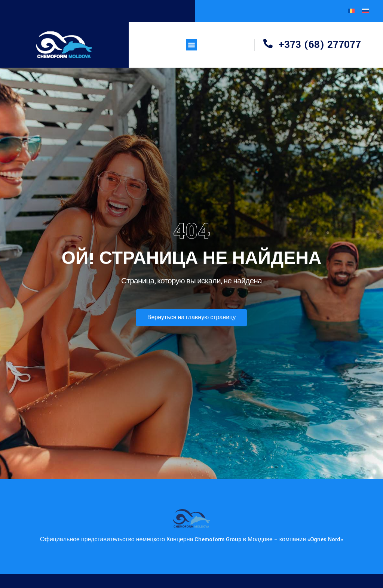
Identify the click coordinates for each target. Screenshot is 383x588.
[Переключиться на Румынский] (351, 11)
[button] (191, 45)
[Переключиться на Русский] (365, 11)
